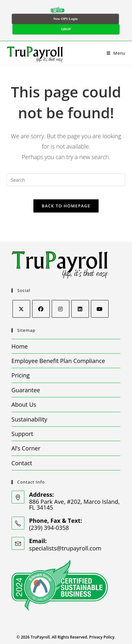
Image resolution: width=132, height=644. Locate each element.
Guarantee (26, 390)
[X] (21, 309)
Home (20, 346)
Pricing (21, 375)
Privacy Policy (102, 637)
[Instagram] (61, 309)
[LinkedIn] (80, 309)
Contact (22, 463)
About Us (24, 404)
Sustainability (30, 419)
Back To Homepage (66, 206)
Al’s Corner (26, 448)
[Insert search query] (66, 180)
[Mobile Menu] (116, 53)
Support (22, 434)
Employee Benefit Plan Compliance (58, 361)
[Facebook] (41, 309)
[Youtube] (100, 309)
